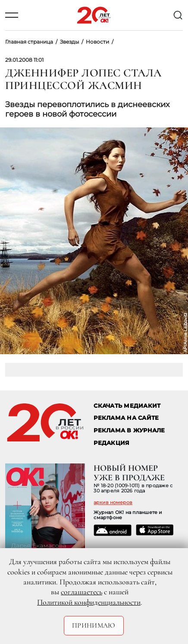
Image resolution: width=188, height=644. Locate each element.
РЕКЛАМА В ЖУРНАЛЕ (129, 430)
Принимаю (94, 625)
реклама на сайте (126, 418)
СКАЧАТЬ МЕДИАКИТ (127, 406)
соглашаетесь (81, 592)
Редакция (111, 443)
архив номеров (113, 502)
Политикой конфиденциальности (89, 602)
